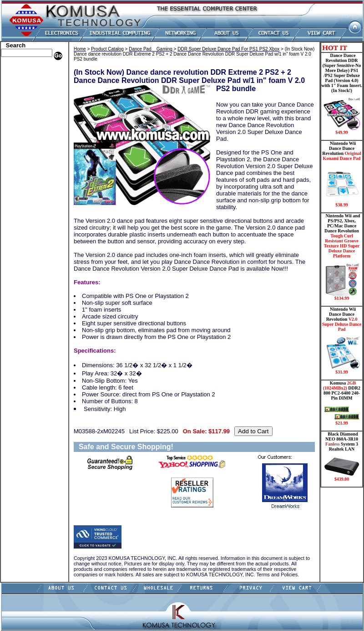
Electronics (16, 124)
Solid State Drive (23, 200)
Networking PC (21, 165)
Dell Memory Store (25, 77)
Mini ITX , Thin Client (30, 152)
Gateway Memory (24, 213)
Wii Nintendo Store (26, 186)
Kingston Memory (25, 90)
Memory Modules (24, 145)
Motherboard (19, 159)
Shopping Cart (20, 227)
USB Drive (16, 206)
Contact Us (16, 234)
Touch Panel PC (22, 172)
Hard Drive (17, 111)
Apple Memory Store (28, 70)
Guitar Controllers (25, 220)
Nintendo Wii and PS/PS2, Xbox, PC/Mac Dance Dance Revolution (342, 257)
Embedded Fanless (25, 131)
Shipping (14, 193)
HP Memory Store (24, 83)
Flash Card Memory (27, 138)
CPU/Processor (21, 97)
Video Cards (18, 179)
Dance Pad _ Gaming (28, 104)
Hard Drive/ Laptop (27, 118)
